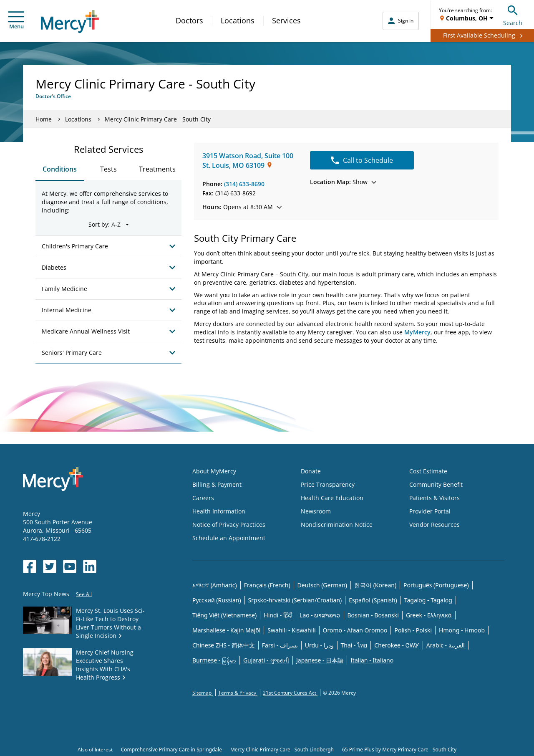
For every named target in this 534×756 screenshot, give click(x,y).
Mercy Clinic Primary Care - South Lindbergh (282, 750)
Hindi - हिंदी (278, 615)
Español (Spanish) (373, 600)
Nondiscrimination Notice (337, 525)
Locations (238, 20)
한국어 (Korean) (375, 585)
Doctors (189, 20)
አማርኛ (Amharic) (215, 585)
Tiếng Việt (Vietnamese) (224, 615)
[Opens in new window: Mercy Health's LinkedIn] (90, 566)
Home (44, 119)
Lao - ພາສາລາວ (320, 615)
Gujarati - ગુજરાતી (266, 660)
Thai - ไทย (354, 645)
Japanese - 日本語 (320, 660)
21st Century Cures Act (290, 693)
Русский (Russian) (217, 600)
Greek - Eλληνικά (429, 615)
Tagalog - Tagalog (428, 600)
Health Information (219, 511)
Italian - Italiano (372, 660)
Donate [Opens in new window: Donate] (311, 471)
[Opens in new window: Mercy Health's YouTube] (70, 566)
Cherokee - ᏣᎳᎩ (397, 645)
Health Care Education (332, 498)
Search (513, 14)
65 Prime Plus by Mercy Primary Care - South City (399, 750)
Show (343, 182)
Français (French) (267, 585)
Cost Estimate (428, 471)
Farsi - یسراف (280, 645)
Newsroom (316, 511)
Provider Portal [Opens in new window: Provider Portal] (430, 511)
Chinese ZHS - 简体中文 (224, 645)
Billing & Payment (217, 484)
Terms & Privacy (238, 693)
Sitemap (203, 693)
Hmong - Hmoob (462, 630)
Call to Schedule (362, 160)
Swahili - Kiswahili (291, 630)
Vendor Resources (435, 525)
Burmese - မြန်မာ (214, 660)
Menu (16, 21)
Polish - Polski (413, 630)
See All (84, 594)
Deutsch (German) (322, 585)
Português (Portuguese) (436, 585)
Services (286, 20)
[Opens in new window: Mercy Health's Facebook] (30, 566)
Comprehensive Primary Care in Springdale (171, 750)
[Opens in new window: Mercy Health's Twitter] (50, 566)
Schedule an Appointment (229, 538)
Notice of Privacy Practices (229, 525)
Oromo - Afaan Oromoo (355, 630)
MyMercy (417, 332)
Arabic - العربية (446, 645)
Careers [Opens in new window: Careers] (203, 498)
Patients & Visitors (435, 498)
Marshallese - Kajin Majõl (226, 630)
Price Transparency (328, 484)
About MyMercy (214, 471)
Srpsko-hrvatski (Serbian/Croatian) (295, 600)
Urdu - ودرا (319, 645)
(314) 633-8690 (244, 184)
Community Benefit (436, 484)
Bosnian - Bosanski (373, 615)
